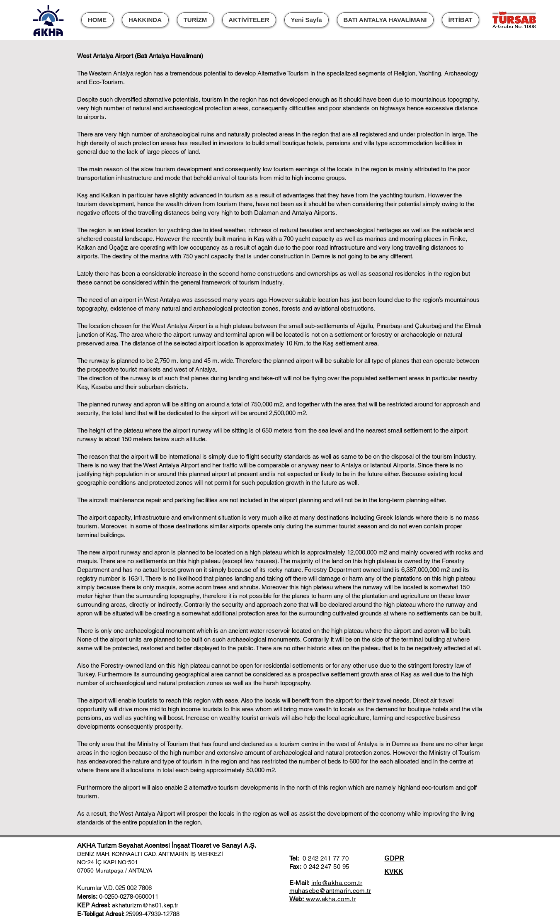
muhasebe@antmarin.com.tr (330, 891)
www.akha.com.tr (331, 899)
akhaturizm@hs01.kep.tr (145, 905)
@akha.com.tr (342, 883)
